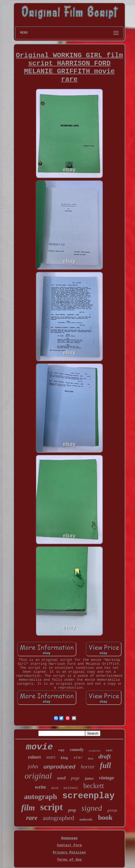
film (28, 808)
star (78, 758)
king (64, 758)
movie (39, 747)
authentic (86, 819)
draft (105, 756)
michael (71, 788)
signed (92, 808)
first (91, 758)
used (61, 778)
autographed (59, 818)
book (105, 817)
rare (32, 818)
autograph (40, 797)
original (38, 776)
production (95, 751)
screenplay (89, 796)
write (40, 787)
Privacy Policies (69, 852)
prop (72, 810)
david (55, 788)
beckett (94, 786)
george (112, 810)
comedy (77, 750)
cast (109, 750)
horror (88, 767)
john (33, 766)
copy (61, 750)
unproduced (59, 767)
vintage (107, 778)
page (75, 778)
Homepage (69, 838)
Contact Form (69, 845)
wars (51, 757)
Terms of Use (69, 860)
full (105, 765)
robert (34, 757)
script (52, 807)
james (89, 778)
